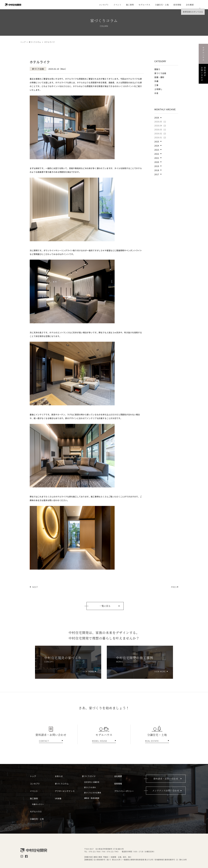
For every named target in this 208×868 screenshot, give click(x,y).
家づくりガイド (89, 776)
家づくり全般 (160, 73)
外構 (156, 81)
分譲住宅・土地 (162, 5)
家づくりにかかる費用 (93, 793)
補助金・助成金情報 (92, 798)
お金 (156, 93)
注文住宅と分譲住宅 (92, 782)
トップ (23, 42)
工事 (156, 85)
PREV (174, 587)
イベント (117, 5)
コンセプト (104, 5)
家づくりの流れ (90, 787)
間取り (157, 69)
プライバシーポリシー (124, 791)
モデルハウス (144, 5)
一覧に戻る (105, 606)
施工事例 (130, 5)
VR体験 (58, 798)
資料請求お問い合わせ (203, 74)
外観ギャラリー (38, 804)
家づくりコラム (62, 783)
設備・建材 (159, 77)
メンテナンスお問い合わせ (166, 791)
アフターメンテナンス (65, 791)
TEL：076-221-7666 (92, 852)
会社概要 (190, 5)
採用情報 (177, 5)
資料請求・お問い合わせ (166, 779)
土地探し (158, 89)
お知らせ (59, 776)
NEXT (35, 587)
